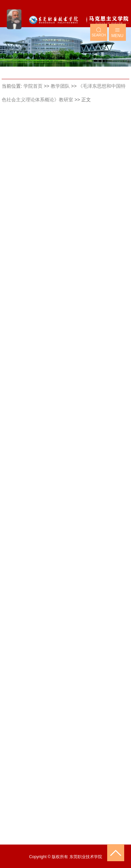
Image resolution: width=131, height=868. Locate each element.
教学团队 (60, 86)
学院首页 (33, 86)
